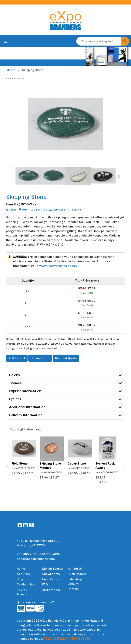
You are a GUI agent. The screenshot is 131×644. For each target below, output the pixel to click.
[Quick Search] (99, 41)
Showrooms (51, 574)
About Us (23, 574)
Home (21, 569)
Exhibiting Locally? (75, 581)
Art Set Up (75, 569)
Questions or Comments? (35, 602)
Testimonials (26, 584)
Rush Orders (51, 579)
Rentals (73, 589)
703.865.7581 (27, 554)
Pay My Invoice (22, 592)
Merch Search (53, 569)
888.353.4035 (50, 554)
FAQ (45, 584)
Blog (20, 579)
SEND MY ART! (52, 590)
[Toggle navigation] (6, 41)
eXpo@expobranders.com (36, 559)
